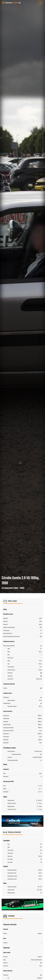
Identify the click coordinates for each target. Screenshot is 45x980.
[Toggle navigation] (40, 3)
